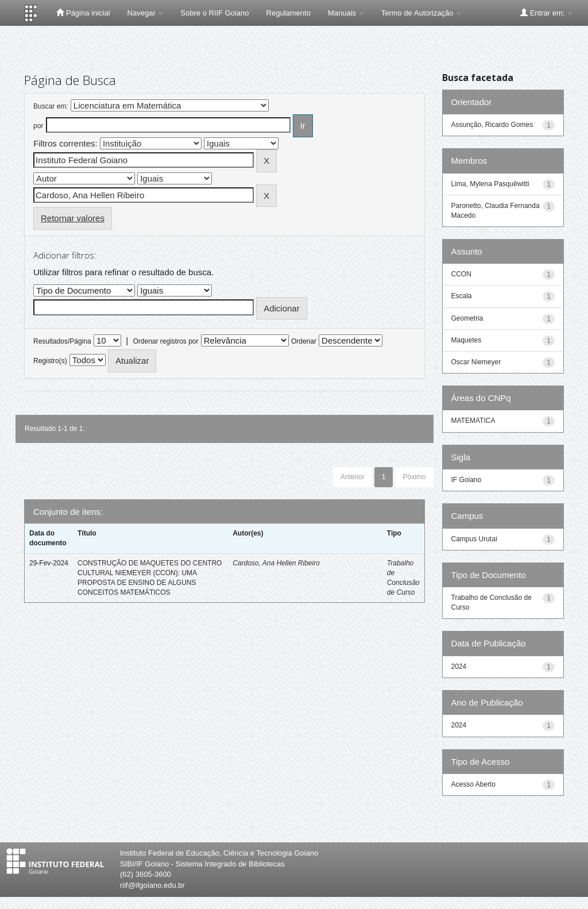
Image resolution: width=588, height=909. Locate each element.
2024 (459, 667)
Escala (462, 296)
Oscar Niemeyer (476, 362)
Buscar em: (51, 106)
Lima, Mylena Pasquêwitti (490, 184)
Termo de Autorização (421, 13)
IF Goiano (467, 480)
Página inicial (83, 13)
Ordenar (304, 341)
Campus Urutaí (475, 539)
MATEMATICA (473, 421)
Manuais (346, 13)
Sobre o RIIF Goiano (214, 13)
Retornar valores (73, 218)
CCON (461, 274)
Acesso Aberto (473, 784)
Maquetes (467, 340)
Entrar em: (546, 13)
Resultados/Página (62, 341)
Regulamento (289, 13)
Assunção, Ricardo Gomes (492, 125)
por (38, 126)
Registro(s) (50, 361)
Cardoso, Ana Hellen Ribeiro (276, 563)
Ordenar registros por (165, 341)
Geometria (467, 318)
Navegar (146, 13)
